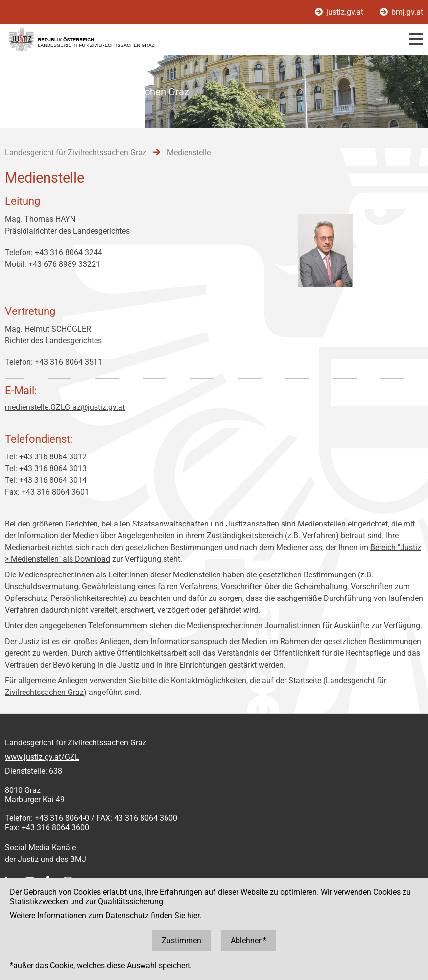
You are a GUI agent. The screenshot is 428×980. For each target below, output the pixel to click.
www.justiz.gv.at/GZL (42, 757)
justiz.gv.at (340, 12)
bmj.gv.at (402, 12)
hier (193, 916)
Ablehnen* (249, 941)
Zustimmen (181, 941)
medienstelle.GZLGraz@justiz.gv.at (65, 407)
